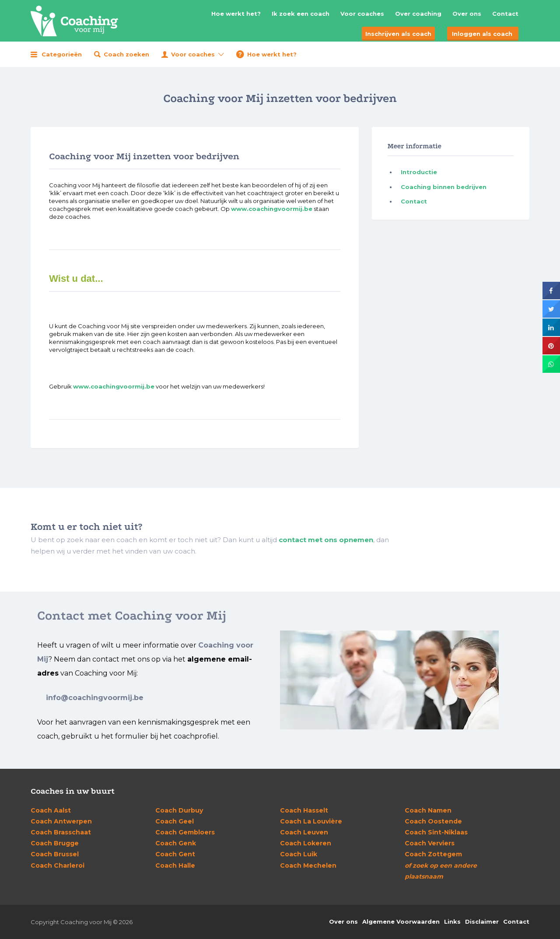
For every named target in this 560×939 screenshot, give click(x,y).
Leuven (304, 832)
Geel (175, 821)
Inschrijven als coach (398, 34)
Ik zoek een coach (301, 14)
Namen (428, 810)
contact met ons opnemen (326, 540)
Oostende (433, 821)
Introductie (419, 172)
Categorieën (62, 54)
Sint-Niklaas (436, 832)
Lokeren (306, 843)
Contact (505, 14)
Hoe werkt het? (236, 14)
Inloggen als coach (482, 34)
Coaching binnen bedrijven (444, 187)
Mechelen (308, 865)
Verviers (430, 843)
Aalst (51, 810)
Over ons (467, 14)
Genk (176, 843)
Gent (175, 854)
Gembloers (185, 832)
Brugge (55, 843)
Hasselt (304, 810)
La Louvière (311, 821)
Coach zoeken (126, 54)
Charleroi (58, 865)
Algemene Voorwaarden (401, 921)
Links (452, 921)
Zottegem (433, 854)
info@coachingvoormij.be (95, 698)
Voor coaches (362, 14)
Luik (299, 854)
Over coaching (418, 14)
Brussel (55, 854)
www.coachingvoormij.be (272, 209)
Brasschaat (61, 832)
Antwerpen (61, 821)
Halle (175, 865)
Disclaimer (482, 921)
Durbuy (179, 810)
